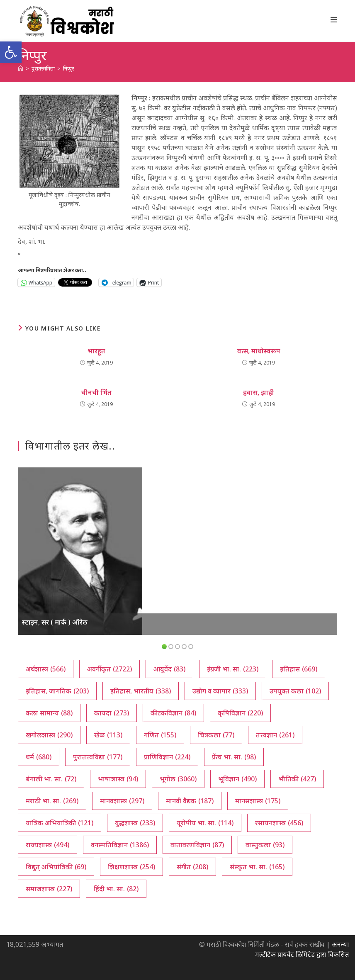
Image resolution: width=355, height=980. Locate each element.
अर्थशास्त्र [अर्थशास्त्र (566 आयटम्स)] (46, 669)
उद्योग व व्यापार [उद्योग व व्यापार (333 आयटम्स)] (220, 691)
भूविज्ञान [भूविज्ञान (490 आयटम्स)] (237, 779)
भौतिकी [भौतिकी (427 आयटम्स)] (297, 779)
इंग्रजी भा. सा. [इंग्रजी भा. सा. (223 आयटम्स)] (233, 669)
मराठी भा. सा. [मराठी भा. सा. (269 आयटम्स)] (52, 801)
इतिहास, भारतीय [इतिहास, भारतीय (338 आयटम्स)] (141, 691)
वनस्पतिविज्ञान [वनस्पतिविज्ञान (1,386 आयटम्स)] (120, 845)
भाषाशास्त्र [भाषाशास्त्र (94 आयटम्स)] (118, 779)
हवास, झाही (259, 392)
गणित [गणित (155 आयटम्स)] (160, 735)
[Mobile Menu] (334, 19)
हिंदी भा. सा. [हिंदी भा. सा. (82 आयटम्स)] (116, 889)
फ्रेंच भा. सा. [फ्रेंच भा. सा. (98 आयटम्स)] (234, 757)
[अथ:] (21, 68)
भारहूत (96, 351)
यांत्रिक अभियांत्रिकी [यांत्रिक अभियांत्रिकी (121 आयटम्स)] (60, 823)
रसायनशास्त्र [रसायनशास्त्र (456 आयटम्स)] (279, 823)
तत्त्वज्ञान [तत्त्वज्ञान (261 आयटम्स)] (275, 735)
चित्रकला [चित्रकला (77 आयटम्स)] (216, 735)
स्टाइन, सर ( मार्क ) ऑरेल (55, 622)
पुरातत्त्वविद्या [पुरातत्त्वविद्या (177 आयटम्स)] (98, 757)
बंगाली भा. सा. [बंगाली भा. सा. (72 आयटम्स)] (51, 779)
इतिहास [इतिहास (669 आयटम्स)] (299, 669)
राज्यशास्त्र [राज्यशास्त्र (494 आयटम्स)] (47, 845)
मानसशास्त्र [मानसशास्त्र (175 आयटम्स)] (258, 801)
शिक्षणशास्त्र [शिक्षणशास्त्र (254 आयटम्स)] (131, 867)
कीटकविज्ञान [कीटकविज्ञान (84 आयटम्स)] (173, 713)
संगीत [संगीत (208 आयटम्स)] (192, 867)
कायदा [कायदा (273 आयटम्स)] (112, 713)
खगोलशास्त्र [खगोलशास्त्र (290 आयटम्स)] (49, 735)
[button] (11, 52)
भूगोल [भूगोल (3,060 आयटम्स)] (178, 779)
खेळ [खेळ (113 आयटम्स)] (108, 735)
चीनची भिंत (96, 392)
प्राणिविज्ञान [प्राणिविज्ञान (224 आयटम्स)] (167, 757)
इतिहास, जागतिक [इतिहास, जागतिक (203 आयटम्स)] (57, 691)
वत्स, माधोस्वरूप (259, 351)
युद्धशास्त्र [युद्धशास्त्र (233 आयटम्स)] (135, 823)
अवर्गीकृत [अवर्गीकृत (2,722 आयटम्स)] (109, 669)
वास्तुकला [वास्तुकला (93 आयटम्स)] (265, 845)
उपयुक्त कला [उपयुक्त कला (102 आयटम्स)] (295, 691)
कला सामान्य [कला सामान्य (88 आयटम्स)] (49, 713)
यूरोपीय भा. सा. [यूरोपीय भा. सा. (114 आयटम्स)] (205, 823)
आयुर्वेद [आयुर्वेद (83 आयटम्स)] (169, 669)
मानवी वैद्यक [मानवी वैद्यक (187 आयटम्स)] (190, 801)
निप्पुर (69, 68)
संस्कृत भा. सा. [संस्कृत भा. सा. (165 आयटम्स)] (257, 867)
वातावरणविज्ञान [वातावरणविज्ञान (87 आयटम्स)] (197, 845)
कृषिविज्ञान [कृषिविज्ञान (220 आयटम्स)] (240, 713)
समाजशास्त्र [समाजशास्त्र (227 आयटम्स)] (49, 889)
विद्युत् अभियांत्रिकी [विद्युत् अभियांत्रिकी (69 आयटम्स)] (56, 867)
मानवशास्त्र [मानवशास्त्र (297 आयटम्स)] (122, 801)
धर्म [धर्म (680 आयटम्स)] (39, 757)
